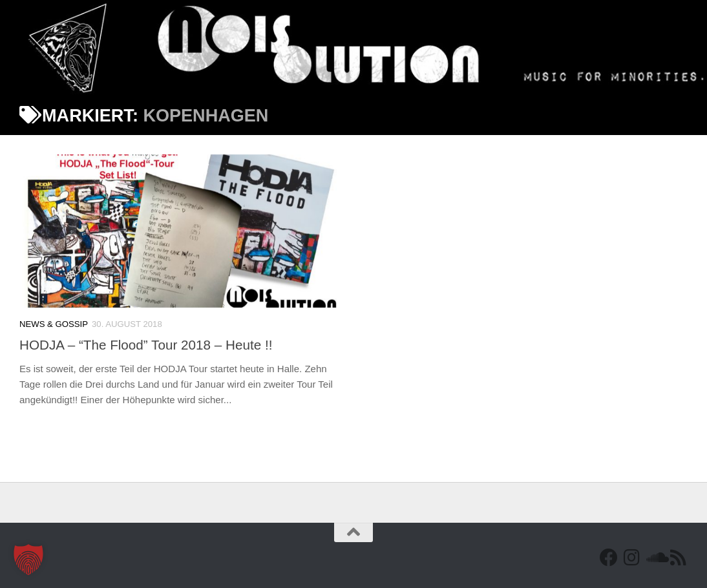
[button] (28, 560)
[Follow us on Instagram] (632, 558)
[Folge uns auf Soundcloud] (655, 558)
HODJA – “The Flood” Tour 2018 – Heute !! (146, 345)
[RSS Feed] (679, 558)
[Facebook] (609, 558)
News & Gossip (54, 324)
